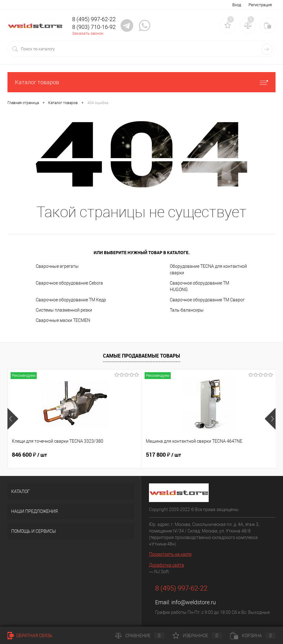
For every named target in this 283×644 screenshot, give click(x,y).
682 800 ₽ (208, 455)
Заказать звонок (88, 33)
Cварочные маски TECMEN (63, 320)
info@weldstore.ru (194, 602)
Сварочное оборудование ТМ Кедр (71, 300)
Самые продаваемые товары (141, 356)
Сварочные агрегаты (57, 266)
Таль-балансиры (187, 310)
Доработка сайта (167, 565)
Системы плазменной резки (64, 310)
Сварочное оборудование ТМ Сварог (207, 300)
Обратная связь (30, 636)
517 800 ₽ (119, 455)
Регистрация (260, 5)
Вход (237, 5)
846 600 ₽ (29, 455)
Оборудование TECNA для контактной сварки (208, 269)
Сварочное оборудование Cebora (69, 283)
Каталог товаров (141, 82)
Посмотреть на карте (170, 554)
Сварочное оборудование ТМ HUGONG (199, 286)
